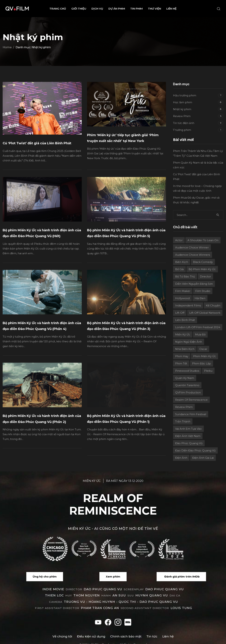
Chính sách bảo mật (126, 631)
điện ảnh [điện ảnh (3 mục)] (181, 458)
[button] (45, 571)
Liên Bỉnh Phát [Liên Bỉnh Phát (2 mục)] (185, 320)
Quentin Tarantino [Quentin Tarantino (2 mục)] (187, 385)
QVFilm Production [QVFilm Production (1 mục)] (188, 392)
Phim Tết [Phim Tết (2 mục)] (181, 363)
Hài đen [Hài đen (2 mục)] (200, 298)
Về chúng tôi (62, 631)
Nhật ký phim (182, 109)
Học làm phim (183, 102)
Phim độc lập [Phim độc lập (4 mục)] (202, 363)
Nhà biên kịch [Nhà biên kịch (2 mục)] (185, 349)
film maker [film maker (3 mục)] (183, 291)
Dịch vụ (97, 9)
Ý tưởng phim (182, 130)
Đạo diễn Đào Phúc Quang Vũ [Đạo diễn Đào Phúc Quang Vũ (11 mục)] (195, 450)
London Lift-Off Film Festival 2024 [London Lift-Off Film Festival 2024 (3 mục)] (198, 327)
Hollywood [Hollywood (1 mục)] (182, 298)
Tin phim (136, 9)
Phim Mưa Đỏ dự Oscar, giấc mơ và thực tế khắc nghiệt (196, 200)
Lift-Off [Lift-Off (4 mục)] (180, 313)
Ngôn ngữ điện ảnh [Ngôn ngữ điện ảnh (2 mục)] (189, 342)
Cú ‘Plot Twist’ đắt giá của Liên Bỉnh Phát (37, 143)
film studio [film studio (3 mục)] (203, 291)
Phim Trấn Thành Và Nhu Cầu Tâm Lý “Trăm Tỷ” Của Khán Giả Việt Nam (198, 153)
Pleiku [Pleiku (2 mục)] (208, 371)
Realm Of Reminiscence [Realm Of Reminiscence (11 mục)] (191, 400)
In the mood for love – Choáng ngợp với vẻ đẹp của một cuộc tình (197, 188)
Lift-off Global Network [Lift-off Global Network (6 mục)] (205, 313)
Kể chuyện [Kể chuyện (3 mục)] (213, 305)
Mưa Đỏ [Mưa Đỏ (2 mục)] (200, 334)
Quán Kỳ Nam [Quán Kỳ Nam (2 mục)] (185, 378)
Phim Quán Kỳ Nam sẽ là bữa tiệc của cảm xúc (198, 165)
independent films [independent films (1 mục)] (188, 305)
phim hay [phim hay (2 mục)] (182, 356)
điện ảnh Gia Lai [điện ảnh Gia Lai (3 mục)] (203, 458)
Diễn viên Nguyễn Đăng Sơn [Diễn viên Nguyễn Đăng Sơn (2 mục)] (194, 284)
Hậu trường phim (185, 95)
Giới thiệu (79, 9)
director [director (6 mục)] (205, 276)
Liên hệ (171, 9)
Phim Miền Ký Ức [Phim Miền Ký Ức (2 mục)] (205, 356)
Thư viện (154, 9)
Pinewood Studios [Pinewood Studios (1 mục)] (187, 371)
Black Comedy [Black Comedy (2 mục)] (203, 262)
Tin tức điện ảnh (184, 123)
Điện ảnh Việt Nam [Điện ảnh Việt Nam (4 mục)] (188, 436)
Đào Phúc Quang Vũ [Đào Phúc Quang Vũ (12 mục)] (189, 443)
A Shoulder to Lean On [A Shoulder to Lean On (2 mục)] (203, 240)
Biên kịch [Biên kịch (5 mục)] (182, 262)
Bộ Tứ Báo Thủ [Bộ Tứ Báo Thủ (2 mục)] (185, 276)
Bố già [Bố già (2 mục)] (179, 269)
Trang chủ (58, 9)
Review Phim (182, 116)
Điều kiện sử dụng (91, 631)
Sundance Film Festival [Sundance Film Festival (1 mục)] (191, 414)
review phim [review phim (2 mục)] (184, 407)
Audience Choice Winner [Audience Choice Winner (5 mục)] (192, 247)
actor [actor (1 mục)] (179, 240)
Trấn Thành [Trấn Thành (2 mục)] (183, 421)
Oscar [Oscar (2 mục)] (203, 349)
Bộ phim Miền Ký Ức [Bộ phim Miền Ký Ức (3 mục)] (202, 269)
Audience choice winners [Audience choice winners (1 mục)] (193, 255)
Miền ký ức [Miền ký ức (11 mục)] (183, 334)
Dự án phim (117, 9)
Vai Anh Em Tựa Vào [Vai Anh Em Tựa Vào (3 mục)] (188, 429)
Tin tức (152, 631)
